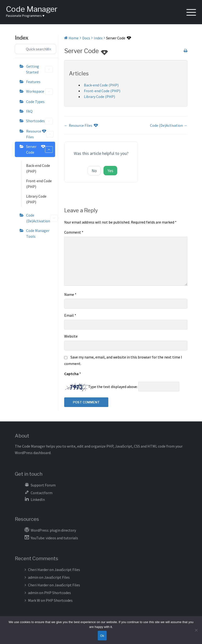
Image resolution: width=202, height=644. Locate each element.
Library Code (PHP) (36, 199)
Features (33, 82)
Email (70, 315)
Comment (74, 232)
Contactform (42, 493)
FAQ (29, 111)
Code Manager (32, 9)
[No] (196, 630)
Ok (102, 636)
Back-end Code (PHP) (38, 168)
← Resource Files (81, 125)
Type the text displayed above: (113, 387)
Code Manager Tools (38, 233)
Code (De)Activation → (169, 125)
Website (71, 336)
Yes (110, 171)
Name (70, 294)
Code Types (35, 102)
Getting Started (39, 69)
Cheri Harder (38, 570)
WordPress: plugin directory (53, 530)
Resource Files (40, 134)
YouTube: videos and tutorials (54, 538)
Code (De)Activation (41, 218)
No (94, 171)
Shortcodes (39, 121)
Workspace (39, 92)
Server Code (39, 149)
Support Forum (43, 485)
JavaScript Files (67, 570)
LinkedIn (38, 499)
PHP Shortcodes (58, 593)
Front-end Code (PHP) (39, 184)
